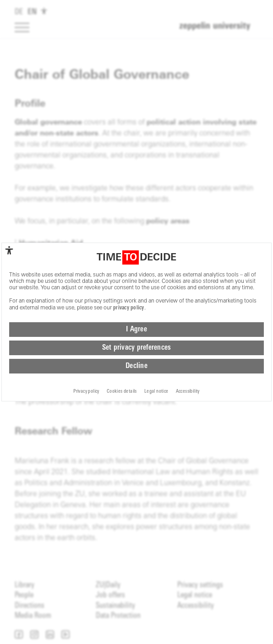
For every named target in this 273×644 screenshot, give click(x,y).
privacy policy (129, 316)
